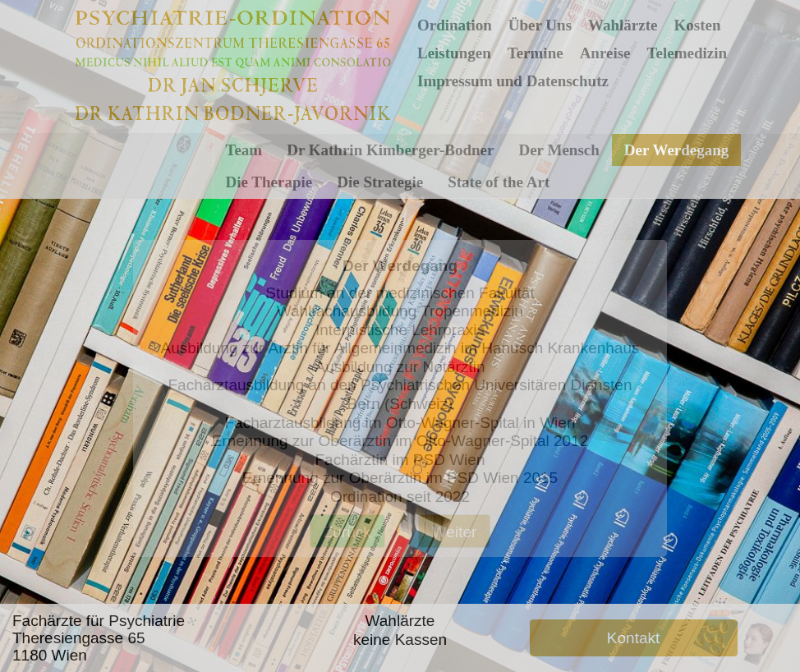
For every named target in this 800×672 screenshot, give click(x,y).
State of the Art (499, 182)
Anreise (605, 53)
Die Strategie (380, 182)
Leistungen (454, 53)
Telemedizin (687, 53)
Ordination (455, 25)
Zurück (347, 532)
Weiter (455, 532)
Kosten (697, 25)
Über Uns (540, 25)
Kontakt (633, 638)
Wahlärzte (623, 25)
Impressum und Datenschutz (513, 81)
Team (244, 150)
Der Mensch (559, 150)
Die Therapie (269, 182)
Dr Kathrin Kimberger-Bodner (390, 150)
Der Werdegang (677, 150)
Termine (536, 53)
